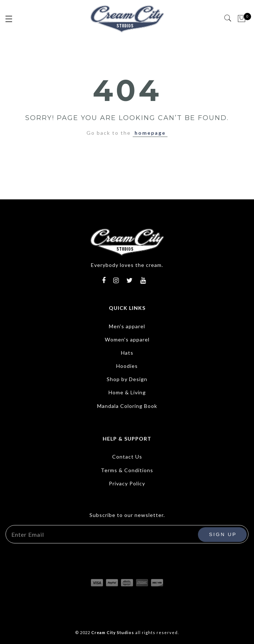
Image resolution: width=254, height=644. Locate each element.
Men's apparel (127, 326)
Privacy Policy (127, 483)
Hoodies (127, 366)
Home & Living (127, 392)
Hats (127, 353)
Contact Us (127, 457)
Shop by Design (127, 379)
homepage (150, 133)
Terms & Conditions (127, 470)
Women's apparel (127, 339)
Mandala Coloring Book (127, 406)
